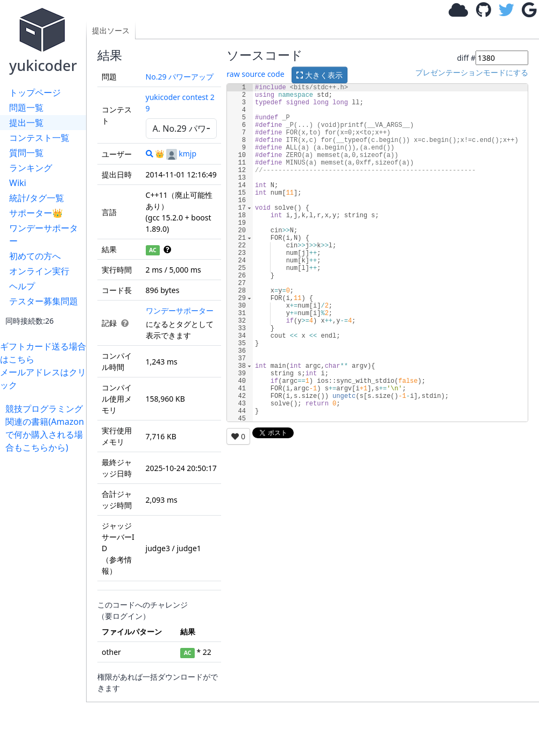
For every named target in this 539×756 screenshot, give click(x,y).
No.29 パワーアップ (180, 77)
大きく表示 (320, 75)
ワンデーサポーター (44, 234)
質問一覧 (26, 153)
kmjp (181, 154)
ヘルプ (22, 286)
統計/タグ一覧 (37, 198)
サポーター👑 (36, 213)
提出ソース (111, 30)
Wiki (18, 183)
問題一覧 (26, 108)
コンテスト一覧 (39, 138)
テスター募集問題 (44, 301)
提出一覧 (26, 123)
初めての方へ (35, 256)
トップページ (35, 92)
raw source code (255, 74)
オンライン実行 (39, 271)
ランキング (31, 168)
